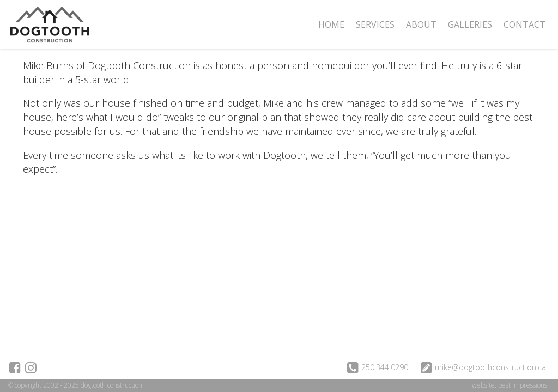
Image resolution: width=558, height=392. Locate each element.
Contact (524, 24)
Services (375, 24)
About (421, 24)
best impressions (523, 385)
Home (331, 24)
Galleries (470, 24)
